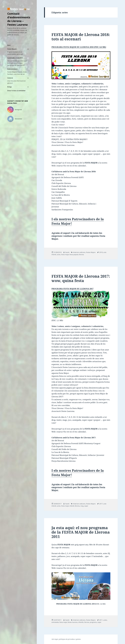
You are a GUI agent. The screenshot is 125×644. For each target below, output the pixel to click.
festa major (65, 255)
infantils (81, 622)
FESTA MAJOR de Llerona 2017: (81, 278)
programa (93, 622)
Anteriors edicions (79, 252)
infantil (72, 506)
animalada (55, 622)
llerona (81, 255)
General (17, 81)
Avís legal (55, 639)
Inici (9, 45)
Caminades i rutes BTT (18, 62)
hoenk (67, 252)
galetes (78, 639)
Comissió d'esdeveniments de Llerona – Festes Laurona (19, 19)
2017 (101, 504)
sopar (86, 506)
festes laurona (73, 622)
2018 (101, 252)
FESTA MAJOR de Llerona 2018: (81, 37)
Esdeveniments (18, 72)
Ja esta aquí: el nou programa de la (81, 532)
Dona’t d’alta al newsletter (16, 91)
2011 (101, 620)
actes (59, 255)
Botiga (10, 87)
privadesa (71, 639)
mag (82, 506)
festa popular (74, 255)
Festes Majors (17, 52)
